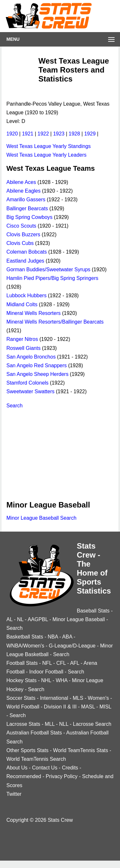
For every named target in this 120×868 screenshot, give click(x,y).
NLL (64, 724)
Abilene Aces (21, 182)
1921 (28, 134)
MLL (50, 724)
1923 (59, 134)
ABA (67, 637)
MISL (105, 707)
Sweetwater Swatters (30, 391)
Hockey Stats (21, 680)
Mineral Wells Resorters (34, 313)
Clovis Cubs (20, 243)
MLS (78, 698)
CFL (61, 663)
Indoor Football (46, 672)
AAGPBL (38, 619)
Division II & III (60, 707)
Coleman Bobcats (27, 252)
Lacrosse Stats (23, 724)
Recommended (24, 776)
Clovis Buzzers (23, 234)
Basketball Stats (25, 637)
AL (9, 619)
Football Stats (22, 663)
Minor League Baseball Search (41, 518)
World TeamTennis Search (36, 759)
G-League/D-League (72, 646)
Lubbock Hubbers (26, 295)
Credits (70, 768)
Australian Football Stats (34, 733)
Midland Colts (22, 304)
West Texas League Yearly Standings (49, 146)
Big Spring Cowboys (29, 217)
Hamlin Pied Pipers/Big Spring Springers (52, 278)
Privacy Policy (62, 776)
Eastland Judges (25, 261)
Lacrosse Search (92, 724)
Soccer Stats (21, 698)
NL (20, 619)
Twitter (14, 794)
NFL (47, 663)
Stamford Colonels (28, 383)
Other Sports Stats (28, 750)
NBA (53, 637)
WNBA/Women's (25, 646)
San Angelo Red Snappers (37, 365)
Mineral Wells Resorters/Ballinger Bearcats (55, 322)
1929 (90, 134)
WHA (61, 680)
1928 (75, 134)
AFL (75, 663)
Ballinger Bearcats (27, 208)
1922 (43, 134)
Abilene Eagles (24, 191)
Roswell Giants (24, 348)
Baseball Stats (93, 611)
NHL (46, 680)
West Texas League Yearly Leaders (46, 155)
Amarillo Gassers (26, 200)
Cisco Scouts (21, 226)
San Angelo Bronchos (31, 357)
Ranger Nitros (22, 339)
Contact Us (45, 768)
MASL (88, 707)
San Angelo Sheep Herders (37, 374)
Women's (98, 698)
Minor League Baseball (79, 619)
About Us (17, 768)
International (54, 698)
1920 (12, 134)
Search (15, 406)
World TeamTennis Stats (81, 750)
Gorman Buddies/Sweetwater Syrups (48, 269)
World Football (23, 707)
